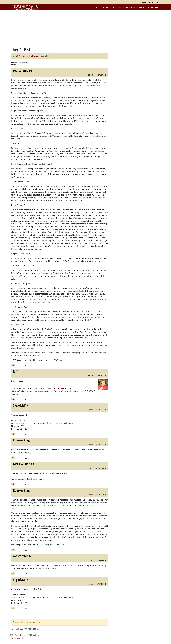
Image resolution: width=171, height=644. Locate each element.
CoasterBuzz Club (146, 7)
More (157, 7)
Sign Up (158, 2)
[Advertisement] (86, 28)
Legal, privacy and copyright (18, 638)
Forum (144, 2)
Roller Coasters (116, 7)
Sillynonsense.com (62, 388)
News (98, 7)
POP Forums (15, 629)
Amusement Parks (130, 7)
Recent (15, 56)
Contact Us (31, 638)
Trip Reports (34, 56)
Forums (105, 7)
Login (151, 2)
